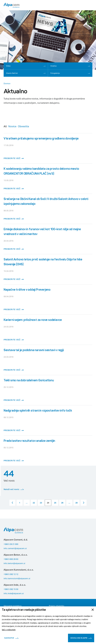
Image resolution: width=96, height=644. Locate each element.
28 (76, 503)
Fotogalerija (70, 73)
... (27, 503)
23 (41, 503)
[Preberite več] (48, 148)
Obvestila (23, 126)
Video (26, 66)
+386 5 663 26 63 (11, 559)
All (5, 126)
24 (48, 503)
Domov (7, 83)
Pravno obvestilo (57, 606)
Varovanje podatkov (13, 606)
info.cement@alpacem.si (15, 548)
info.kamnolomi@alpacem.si (17, 578)
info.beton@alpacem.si (14, 563)
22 (34, 503)
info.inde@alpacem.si (14, 593)
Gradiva (70, 66)
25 (55, 503)
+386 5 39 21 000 (11, 544)
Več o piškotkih (9, 630)
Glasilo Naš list (26, 73)
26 (62, 503)
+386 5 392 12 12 (11, 574)
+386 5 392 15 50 (11, 589)
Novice (12, 126)
